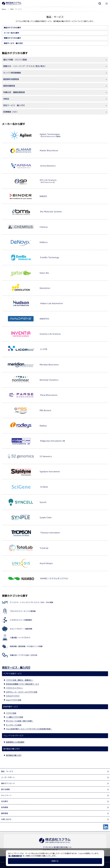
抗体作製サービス (11, 706)
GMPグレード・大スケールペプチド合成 (22, 692)
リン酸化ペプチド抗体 (14, 717)
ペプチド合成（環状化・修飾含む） (20, 680)
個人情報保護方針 (15, 856)
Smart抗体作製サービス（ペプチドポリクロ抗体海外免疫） (29, 729)
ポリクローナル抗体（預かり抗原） (20, 721)
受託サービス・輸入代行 (13, 43)
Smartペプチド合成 (14, 700)
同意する (55, 861)
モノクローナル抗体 (14, 725)
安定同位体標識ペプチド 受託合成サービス (22, 684)
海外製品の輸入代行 (11, 749)
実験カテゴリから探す (12, 38)
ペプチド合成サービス (12, 673)
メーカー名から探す (12, 33)
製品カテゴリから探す (12, 28)
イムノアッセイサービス (13, 735)
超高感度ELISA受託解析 (15, 742)
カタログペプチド (13, 696)
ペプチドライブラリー (14, 688)
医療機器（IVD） (11, 112)
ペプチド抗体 (11, 713)
